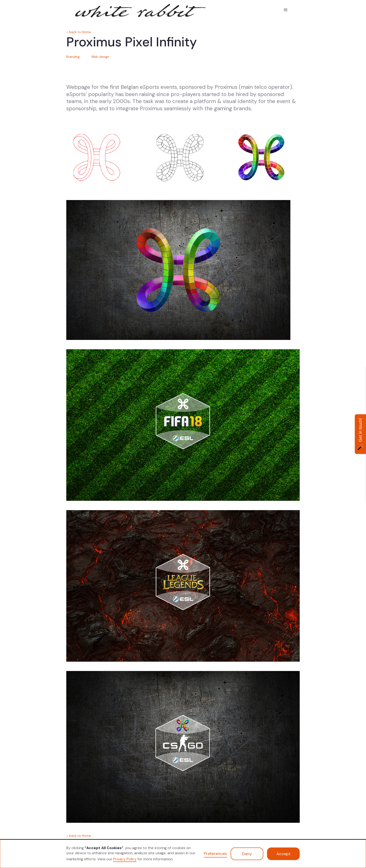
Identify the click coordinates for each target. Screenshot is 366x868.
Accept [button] (283, 854)
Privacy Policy (125, 859)
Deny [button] (247, 854)
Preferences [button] (215, 854)
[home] (99, 10)
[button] (286, 10)
